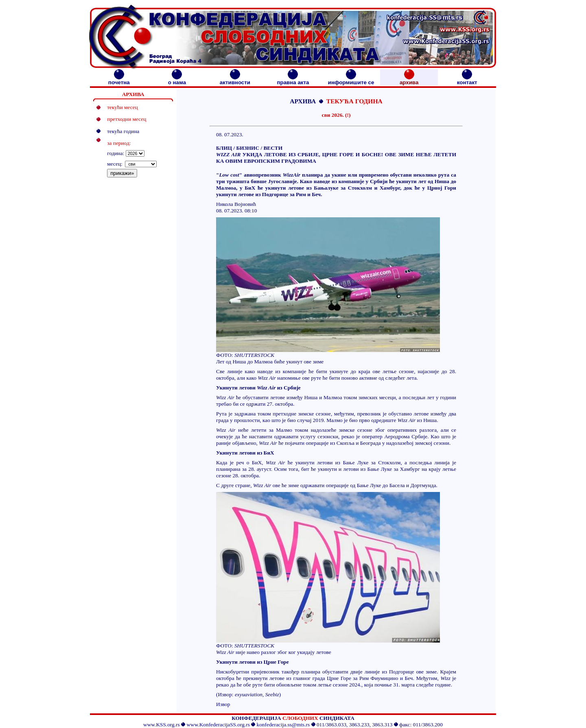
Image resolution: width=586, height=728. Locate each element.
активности (235, 80)
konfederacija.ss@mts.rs (283, 725)
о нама (177, 80)
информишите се (351, 80)
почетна (119, 80)
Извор (223, 704)
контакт (467, 80)
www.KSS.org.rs (162, 725)
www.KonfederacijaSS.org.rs (218, 725)
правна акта (293, 80)
